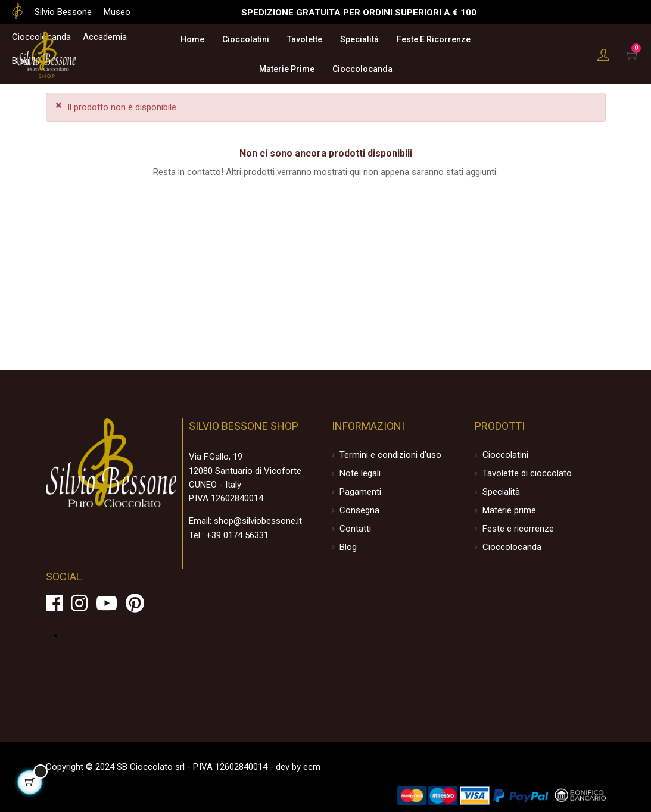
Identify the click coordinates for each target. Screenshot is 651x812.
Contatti (355, 529)
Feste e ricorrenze (518, 529)
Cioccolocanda (512, 547)
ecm (312, 767)
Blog (348, 547)
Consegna (359, 510)
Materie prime (509, 510)
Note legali (360, 473)
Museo (117, 12)
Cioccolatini (505, 455)
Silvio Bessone (63, 12)
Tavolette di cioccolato (527, 473)
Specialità (501, 492)
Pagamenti (360, 492)
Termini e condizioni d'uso (390, 455)
